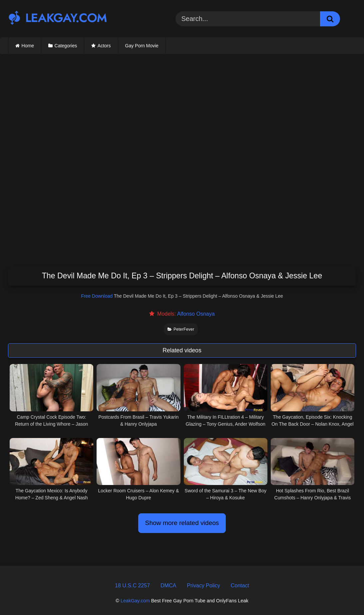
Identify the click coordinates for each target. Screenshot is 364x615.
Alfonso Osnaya (196, 314)
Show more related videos (182, 523)
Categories (66, 46)
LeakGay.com (135, 601)
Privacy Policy (203, 585)
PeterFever (181, 329)
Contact (240, 585)
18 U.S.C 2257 (132, 585)
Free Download (97, 296)
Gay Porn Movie (142, 46)
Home (28, 46)
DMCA (168, 585)
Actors (104, 46)
